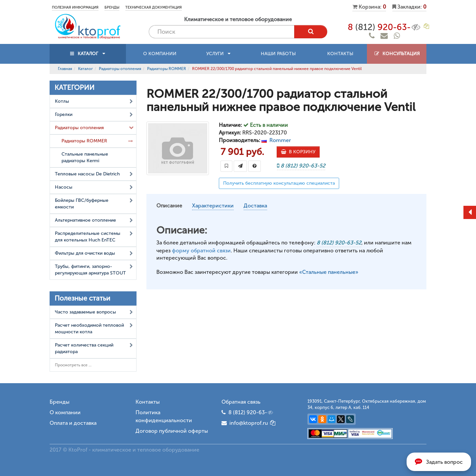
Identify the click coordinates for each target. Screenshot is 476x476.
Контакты (340, 54)
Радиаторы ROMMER (167, 69)
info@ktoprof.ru (245, 423)
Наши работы (278, 54)
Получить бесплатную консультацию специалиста (279, 183)
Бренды (112, 7)
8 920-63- (385, 27)
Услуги (218, 54)
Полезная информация (75, 7)
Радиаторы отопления (120, 69)
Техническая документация (154, 7)
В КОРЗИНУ (298, 152)
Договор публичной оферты (172, 431)
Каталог (85, 69)
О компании (160, 54)
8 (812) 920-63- (251, 413)
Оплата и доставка (73, 423)
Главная (65, 69)
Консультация (397, 54)
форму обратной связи (201, 251)
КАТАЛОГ (88, 54)
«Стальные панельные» (329, 272)
